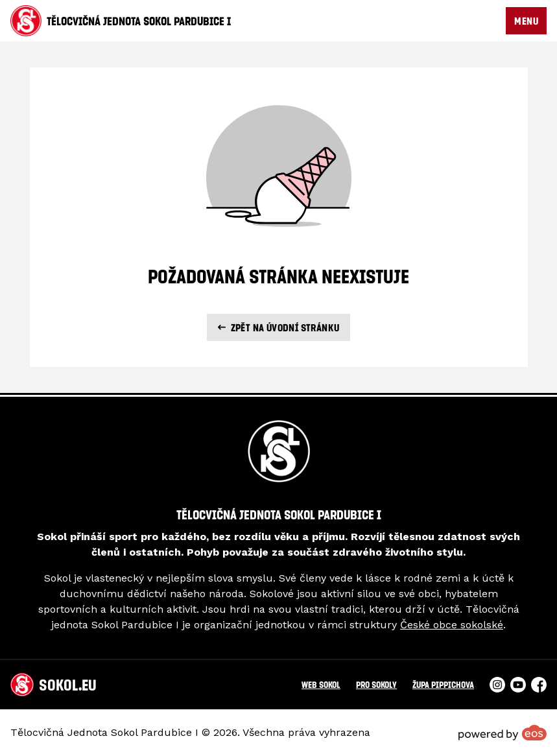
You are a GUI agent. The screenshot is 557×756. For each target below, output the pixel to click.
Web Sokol (321, 684)
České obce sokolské (452, 625)
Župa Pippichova (443, 684)
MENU (526, 21)
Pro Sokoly (376, 684)
